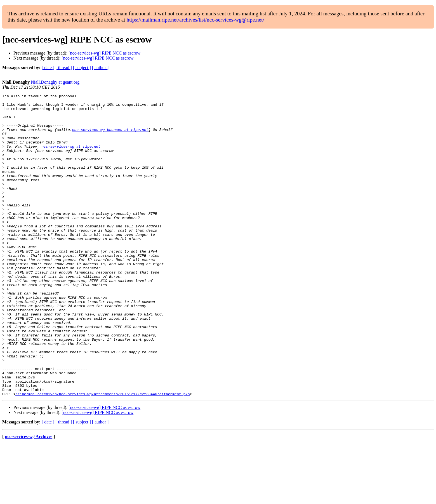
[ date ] (48, 68)
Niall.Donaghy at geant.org (55, 82)
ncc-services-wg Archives (29, 497)
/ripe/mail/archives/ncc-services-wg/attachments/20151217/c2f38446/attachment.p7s (103, 454)
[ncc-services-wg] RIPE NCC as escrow (104, 53)
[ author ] (100, 68)
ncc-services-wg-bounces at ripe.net (110, 137)
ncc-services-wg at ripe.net (71, 157)
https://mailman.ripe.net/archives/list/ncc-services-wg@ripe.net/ (195, 20)
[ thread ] (64, 68)
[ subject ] (82, 68)
